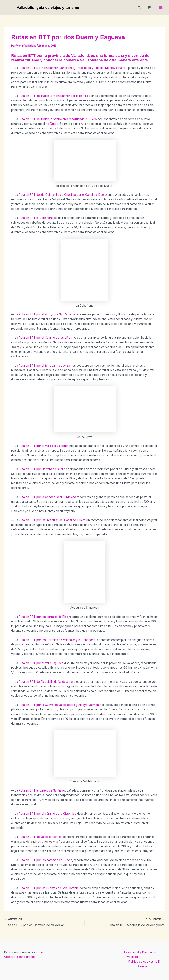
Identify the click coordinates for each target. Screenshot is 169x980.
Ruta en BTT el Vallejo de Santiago (42, 790)
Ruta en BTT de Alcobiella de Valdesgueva (47, 682)
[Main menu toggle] (161, 8)
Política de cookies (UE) (144, 962)
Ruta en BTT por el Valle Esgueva (41, 663)
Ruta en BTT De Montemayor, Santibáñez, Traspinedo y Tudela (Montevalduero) (73, 68)
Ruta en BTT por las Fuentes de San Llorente (49, 888)
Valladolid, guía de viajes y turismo (48, 8)
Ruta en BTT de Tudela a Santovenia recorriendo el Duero (58, 119)
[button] (139, 8)
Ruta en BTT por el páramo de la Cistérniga (48, 814)
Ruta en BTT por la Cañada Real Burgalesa (47, 497)
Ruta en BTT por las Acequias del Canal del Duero (52, 520)
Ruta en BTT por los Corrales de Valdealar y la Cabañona (57, 640)
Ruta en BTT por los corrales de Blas (43, 617)
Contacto (144, 966)
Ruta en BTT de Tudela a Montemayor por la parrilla (53, 96)
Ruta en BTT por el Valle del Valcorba (44, 446)
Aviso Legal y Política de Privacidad (140, 955)
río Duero (52, 124)
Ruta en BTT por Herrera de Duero (42, 469)
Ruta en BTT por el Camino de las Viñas (45, 338)
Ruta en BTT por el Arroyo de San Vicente (47, 314)
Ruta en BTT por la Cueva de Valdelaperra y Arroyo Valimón (59, 705)
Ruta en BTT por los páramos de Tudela (46, 860)
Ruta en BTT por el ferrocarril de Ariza (44, 366)
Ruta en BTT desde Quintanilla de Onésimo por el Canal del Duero (63, 195)
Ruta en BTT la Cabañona (37, 218)
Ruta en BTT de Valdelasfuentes (40, 837)
